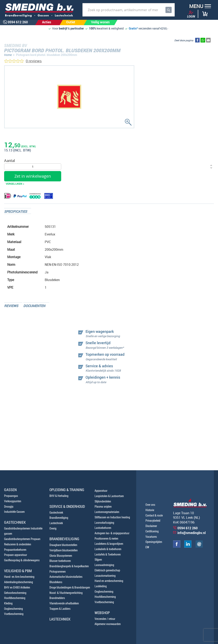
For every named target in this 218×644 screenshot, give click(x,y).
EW (147, 547)
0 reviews (34, 61)
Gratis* (133, 28)
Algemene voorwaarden (108, 624)
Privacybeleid (153, 521)
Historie (150, 510)
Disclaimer (151, 526)
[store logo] (40, 11)
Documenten (34, 306)
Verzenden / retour (105, 619)
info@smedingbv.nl (192, 533)
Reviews (11, 306)
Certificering (152, 531)
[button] (199, 7)
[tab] (18, 211)
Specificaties (16, 212)
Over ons (150, 505)
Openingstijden (154, 542)
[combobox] (129, 10)
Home (8, 55)
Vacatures (151, 537)
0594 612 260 (188, 528)
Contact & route (154, 515)
